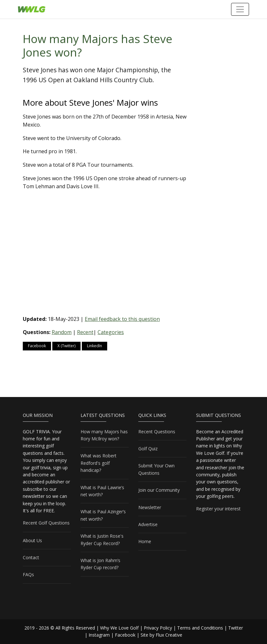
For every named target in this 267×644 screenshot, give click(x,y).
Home (145, 541)
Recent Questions (157, 432)
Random (62, 332)
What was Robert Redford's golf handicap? (99, 463)
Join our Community (159, 490)
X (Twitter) (66, 346)
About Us (32, 540)
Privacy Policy (158, 628)
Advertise (148, 524)
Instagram (99, 635)
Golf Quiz (148, 449)
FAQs (28, 574)
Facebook (37, 346)
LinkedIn (95, 346)
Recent (85, 332)
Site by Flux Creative (161, 635)
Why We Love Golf (119, 628)
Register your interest (218, 509)
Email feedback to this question (122, 319)
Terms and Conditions (200, 628)
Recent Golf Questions (46, 523)
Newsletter (150, 507)
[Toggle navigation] (240, 9)
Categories (111, 332)
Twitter (236, 628)
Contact (31, 557)
